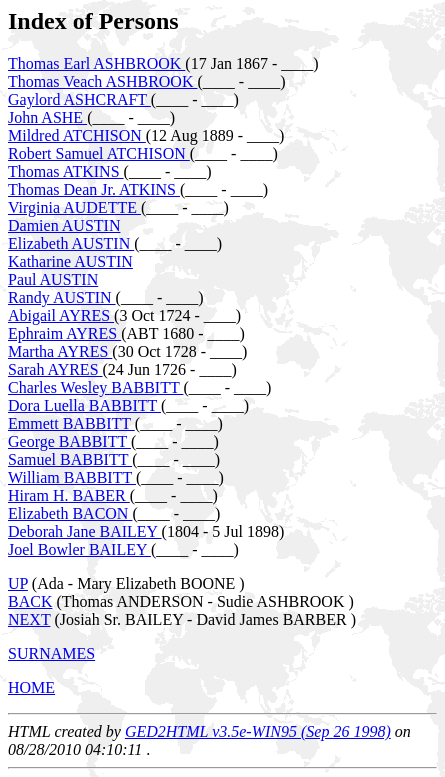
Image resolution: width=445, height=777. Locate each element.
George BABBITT (69, 441)
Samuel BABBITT (70, 459)
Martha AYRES (60, 351)
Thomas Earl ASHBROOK (96, 63)
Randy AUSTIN (62, 297)
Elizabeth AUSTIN (71, 243)
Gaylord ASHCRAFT (79, 99)
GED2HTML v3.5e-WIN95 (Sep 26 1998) (258, 731)
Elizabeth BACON (70, 513)
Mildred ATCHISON (77, 135)
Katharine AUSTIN (70, 261)
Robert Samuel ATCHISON (99, 153)
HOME (31, 687)
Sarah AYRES (55, 369)
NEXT (29, 619)
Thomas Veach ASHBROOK (102, 81)
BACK (30, 601)
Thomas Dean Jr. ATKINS (94, 189)
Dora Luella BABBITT (84, 405)
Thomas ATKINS (66, 171)
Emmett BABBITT (71, 423)
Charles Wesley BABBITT (95, 387)
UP (18, 583)
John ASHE (47, 117)
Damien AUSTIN (64, 225)
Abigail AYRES (61, 315)
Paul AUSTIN (53, 279)
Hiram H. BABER (69, 495)
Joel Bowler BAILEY (79, 549)
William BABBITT (72, 477)
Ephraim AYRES (64, 333)
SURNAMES (51, 653)
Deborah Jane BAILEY (85, 531)
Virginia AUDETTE (74, 207)
